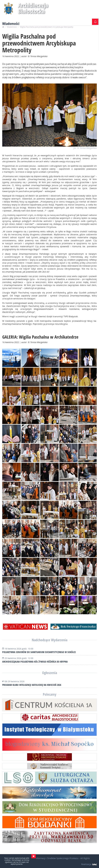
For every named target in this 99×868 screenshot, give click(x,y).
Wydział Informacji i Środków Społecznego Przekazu (53, 858)
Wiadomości (12, 27)
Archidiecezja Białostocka (33, 8)
